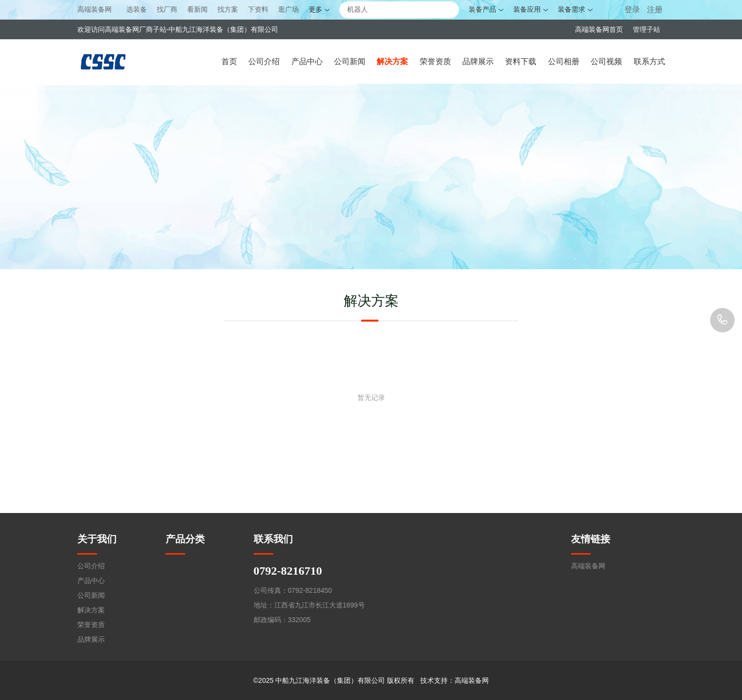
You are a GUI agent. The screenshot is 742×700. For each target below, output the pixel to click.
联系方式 (649, 61)
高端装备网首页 (599, 29)
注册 (655, 10)
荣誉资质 (435, 61)
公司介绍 (264, 61)
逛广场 (288, 10)
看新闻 (197, 10)
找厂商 (167, 10)
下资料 (258, 10)
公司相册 (564, 61)
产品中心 (307, 61)
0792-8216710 (722, 320)
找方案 (228, 10)
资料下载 (521, 61)
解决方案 (392, 61)
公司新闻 (350, 61)
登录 (633, 10)
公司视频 (606, 61)
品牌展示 (478, 61)
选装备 (137, 10)
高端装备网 (95, 9)
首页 (229, 61)
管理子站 (646, 29)
